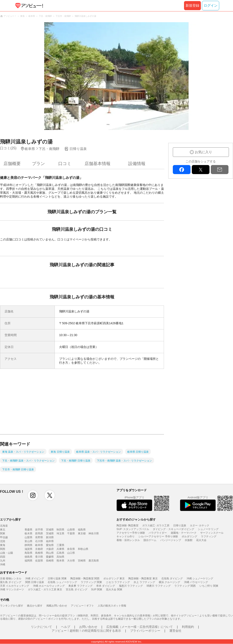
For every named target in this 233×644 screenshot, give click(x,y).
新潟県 (50, 537)
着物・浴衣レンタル (128, 540)
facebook (182, 170)
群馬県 (39, 533)
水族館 (189, 540)
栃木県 (28, 533)
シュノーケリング (208, 529)
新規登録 (192, 5)
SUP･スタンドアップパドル (133, 529)
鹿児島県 (94, 561)
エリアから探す (11, 519)
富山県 (28, 541)
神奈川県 (94, 533)
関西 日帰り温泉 (35, 582)
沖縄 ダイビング (35, 579)
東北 (3, 530)
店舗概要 (12, 164)
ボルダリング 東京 (114, 579)
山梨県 (28, 537)
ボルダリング (189, 536)
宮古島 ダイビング (76, 589)
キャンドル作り (126, 536)
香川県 (39, 557)
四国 (3, 557)
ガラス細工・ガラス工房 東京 (45, 589)
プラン (38, 164)
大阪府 (50, 549)
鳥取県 (28, 553)
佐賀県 (39, 561)
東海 (3, 545)
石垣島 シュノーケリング (62, 582)
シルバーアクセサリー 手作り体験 (158, 536)
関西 (3, 549)
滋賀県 (28, 549)
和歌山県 (83, 549)
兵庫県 (60, 549)
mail (220, 170)
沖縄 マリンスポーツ (12, 589)
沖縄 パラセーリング (196, 582)
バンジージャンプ (171, 540)
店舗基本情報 (98, 164)
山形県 (71, 530)
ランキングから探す (12, 606)
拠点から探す (35, 606)
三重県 (60, 545)
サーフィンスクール (212, 533)
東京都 (82, 533)
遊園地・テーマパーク (184, 533)
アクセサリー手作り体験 (131, 533)
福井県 (50, 541)
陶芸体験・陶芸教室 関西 (85, 579)
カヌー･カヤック (200, 525)
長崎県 (50, 561)
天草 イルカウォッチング (15, 586)
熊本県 (60, 561)
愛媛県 (50, 557)
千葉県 (71, 533)
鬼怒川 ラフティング (131, 586)
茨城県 (50, 533)
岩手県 (39, 530)
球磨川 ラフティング (158, 586)
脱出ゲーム (150, 540)
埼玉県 (60, 533)
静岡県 (28, 545)
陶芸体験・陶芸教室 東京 (143, 579)
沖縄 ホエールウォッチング (49, 586)
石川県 (39, 541)
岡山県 (50, 553)
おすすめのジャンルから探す (136, 519)
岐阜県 (39, 545)
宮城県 (50, 530)
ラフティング (209, 536)
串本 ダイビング (106, 586)
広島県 (60, 553)
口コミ (65, 164)
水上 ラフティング (144, 582)
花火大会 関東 (114, 589)
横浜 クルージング (169, 582)
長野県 (39, 537)
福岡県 (28, 561)
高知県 (60, 557)
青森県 (28, 530)
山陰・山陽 (6, 553)
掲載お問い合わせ (57, 606)
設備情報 (137, 164)
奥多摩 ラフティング (80, 586)
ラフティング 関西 (185, 586)
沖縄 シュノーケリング (200, 579)
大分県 (71, 561)
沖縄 (3, 564)
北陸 (3, 541)
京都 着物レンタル (11, 579)
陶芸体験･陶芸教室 (128, 525)
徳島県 (28, 557)
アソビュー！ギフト (82, 606)
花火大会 (201, 540)
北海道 (4, 526)
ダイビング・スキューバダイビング (173, 529)
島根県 (39, 553)
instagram (33, 495)
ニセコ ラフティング (118, 582)
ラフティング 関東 (91, 582)
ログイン (211, 5)
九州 (3, 561)
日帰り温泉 (180, 525)
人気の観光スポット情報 (112, 606)
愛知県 (50, 545)
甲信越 (4, 537)
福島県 (82, 530)
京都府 (39, 549)
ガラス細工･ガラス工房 (156, 525)
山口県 (71, 553)
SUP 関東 (97, 589)
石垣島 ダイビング (172, 579)
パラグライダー (158, 533)
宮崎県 (82, 561)
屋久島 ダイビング (11, 582)
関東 (3, 533)
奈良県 (71, 549)
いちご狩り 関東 (209, 586)
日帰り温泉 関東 (57, 579)
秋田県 (60, 530)
